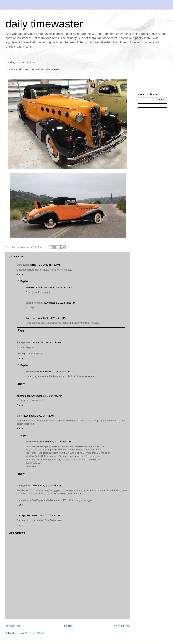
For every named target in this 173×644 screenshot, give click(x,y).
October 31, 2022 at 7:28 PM (45, 265)
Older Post (122, 626)
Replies (24, 281)
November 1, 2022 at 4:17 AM (47, 396)
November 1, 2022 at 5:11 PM (60, 303)
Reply (20, 274)
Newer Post (14, 626)
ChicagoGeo (24, 515)
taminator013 (33, 287)
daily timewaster (44, 24)
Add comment (17, 533)
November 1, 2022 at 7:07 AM (57, 287)
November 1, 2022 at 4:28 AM (56, 371)
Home (68, 626)
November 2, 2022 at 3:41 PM (51, 318)
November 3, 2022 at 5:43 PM (56, 442)
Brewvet (30, 318)
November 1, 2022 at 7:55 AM (38, 416)
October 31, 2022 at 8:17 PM (46, 342)
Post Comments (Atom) (32, 633)
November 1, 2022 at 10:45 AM (47, 486)
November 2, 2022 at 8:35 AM (47, 515)
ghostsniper (23, 396)
